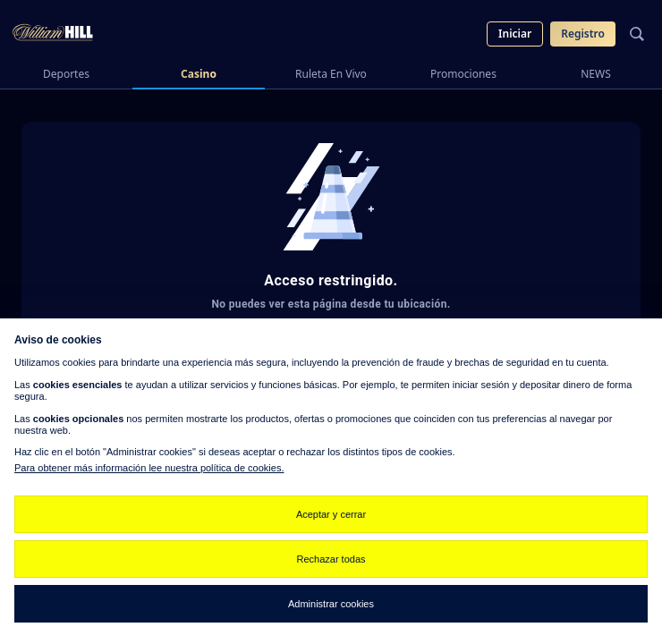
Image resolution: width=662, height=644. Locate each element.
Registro (583, 34)
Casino (199, 74)
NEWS (596, 74)
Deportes (66, 74)
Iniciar (515, 34)
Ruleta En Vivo (331, 74)
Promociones (463, 74)
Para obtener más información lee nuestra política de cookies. (149, 468)
